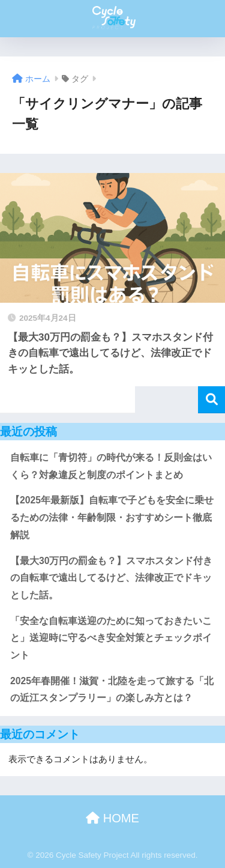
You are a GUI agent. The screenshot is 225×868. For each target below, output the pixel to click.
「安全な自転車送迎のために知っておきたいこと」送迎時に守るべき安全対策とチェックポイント (111, 638)
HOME (112, 818)
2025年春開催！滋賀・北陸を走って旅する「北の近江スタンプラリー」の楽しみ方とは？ (112, 690)
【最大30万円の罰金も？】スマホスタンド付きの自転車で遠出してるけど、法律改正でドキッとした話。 (111, 578)
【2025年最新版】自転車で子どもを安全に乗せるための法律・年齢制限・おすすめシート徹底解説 (112, 517)
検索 (211, 400)
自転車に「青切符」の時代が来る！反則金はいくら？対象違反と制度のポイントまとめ (111, 466)
